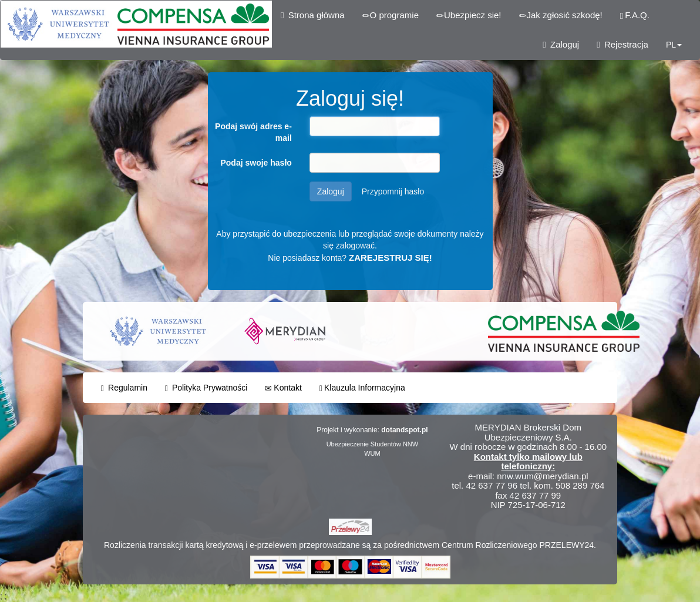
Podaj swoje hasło (256, 163)
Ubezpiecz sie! (469, 15)
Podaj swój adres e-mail (253, 132)
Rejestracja (622, 44)
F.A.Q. (635, 15)
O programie (391, 15)
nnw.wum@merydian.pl (542, 476)
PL (674, 45)
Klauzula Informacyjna (362, 388)
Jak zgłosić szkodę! (561, 15)
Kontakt (283, 388)
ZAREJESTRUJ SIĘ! (391, 258)
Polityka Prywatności (206, 388)
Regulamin (124, 388)
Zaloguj (561, 44)
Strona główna (313, 15)
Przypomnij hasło (393, 191)
